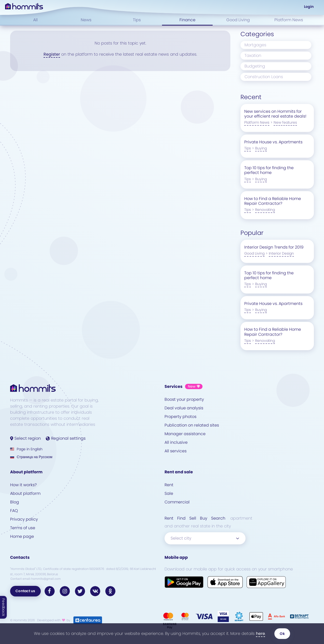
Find (181, 518)
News (86, 20)
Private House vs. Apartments (273, 142)
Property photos (180, 417)
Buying (261, 148)
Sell (193, 518)
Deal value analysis (184, 408)
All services (176, 451)
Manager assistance (185, 434)
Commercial (177, 502)
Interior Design (281, 253)
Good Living (238, 20)
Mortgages (255, 45)
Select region (25, 438)
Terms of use (23, 528)
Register (52, 54)
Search (218, 518)
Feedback (4, 607)
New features (285, 122)
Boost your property (184, 399)
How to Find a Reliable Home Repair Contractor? (273, 201)
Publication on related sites (192, 425)
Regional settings (66, 438)
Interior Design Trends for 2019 (274, 247)
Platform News (289, 20)
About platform (25, 493)
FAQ (14, 511)
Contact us (25, 591)
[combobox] (205, 538)
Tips (137, 20)
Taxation (253, 55)
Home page (22, 536)
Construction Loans (264, 77)
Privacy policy (24, 519)
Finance (187, 20)
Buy (204, 518)
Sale (169, 493)
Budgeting (255, 66)
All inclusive (176, 442)
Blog (15, 502)
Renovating (265, 210)
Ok (282, 634)
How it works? (23, 485)
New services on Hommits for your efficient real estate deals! (275, 114)
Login (309, 7)
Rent (169, 485)
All (35, 20)
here (260, 634)
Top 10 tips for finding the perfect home (269, 170)
